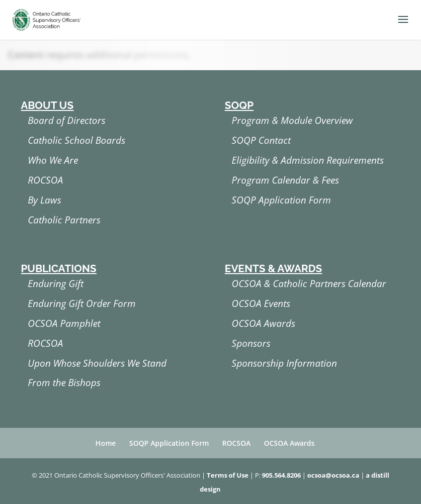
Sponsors (251, 343)
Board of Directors (67, 120)
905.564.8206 (281, 475)
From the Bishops (64, 383)
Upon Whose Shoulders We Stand (97, 363)
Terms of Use (228, 475)
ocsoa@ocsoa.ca (333, 475)
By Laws (44, 200)
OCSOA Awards (263, 323)
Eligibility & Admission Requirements (308, 160)
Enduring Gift (56, 284)
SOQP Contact (261, 140)
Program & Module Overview (292, 120)
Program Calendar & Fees (285, 180)
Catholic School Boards (77, 140)
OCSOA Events (261, 303)
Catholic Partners (64, 220)
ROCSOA (45, 180)
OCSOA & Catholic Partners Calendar (309, 284)
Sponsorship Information (284, 363)
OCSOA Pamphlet (64, 323)
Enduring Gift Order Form (82, 303)
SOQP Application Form (281, 200)
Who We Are (53, 160)
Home (106, 443)
